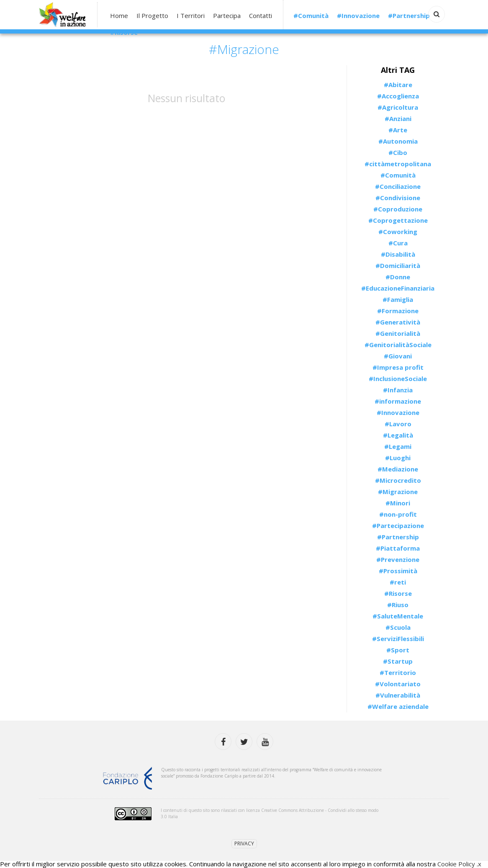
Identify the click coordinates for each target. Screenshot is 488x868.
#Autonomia (398, 141)
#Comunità (311, 16)
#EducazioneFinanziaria (398, 288)
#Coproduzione (398, 209)
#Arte (398, 130)
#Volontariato (398, 684)
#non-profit (398, 514)
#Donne (398, 277)
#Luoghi (398, 458)
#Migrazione (398, 492)
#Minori (398, 503)
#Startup (398, 661)
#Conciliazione (398, 186)
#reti (398, 582)
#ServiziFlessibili (398, 639)
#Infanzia (398, 390)
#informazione (398, 401)
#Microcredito (398, 480)
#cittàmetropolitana (398, 164)
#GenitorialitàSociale (398, 345)
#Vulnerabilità (398, 695)
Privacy (244, 844)
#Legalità (398, 435)
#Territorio (398, 672)
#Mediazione (398, 469)
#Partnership (409, 16)
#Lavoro (398, 424)
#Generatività (398, 322)
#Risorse (124, 32)
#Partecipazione (398, 525)
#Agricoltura (398, 107)
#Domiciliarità (398, 265)
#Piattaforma (398, 548)
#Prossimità (398, 571)
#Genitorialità (398, 333)
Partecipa (227, 16)
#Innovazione (358, 16)
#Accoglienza (398, 96)
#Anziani (398, 118)
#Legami (398, 446)
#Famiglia (398, 299)
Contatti (261, 16)
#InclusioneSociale (398, 379)
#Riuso (398, 605)
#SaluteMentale (398, 616)
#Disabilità (398, 254)
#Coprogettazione (398, 220)
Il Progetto (152, 16)
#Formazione (398, 311)
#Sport (398, 650)
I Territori (191, 16)
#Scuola (398, 627)
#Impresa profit (398, 367)
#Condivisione (398, 198)
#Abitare (398, 85)
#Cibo (398, 152)
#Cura (398, 243)
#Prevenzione (398, 559)
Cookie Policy (456, 864)
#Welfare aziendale (398, 706)
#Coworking (398, 232)
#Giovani (398, 356)
